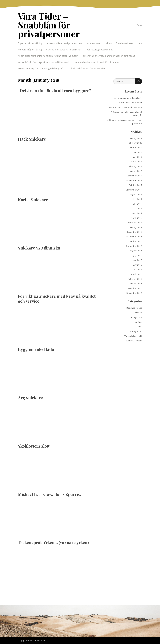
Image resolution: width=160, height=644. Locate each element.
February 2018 (135, 166)
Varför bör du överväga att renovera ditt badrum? (44, 62)
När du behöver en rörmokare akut (87, 68)
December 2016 (134, 232)
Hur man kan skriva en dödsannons (126, 107)
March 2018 (136, 162)
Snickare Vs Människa (39, 248)
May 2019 (137, 157)
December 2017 (134, 176)
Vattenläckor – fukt (133, 336)
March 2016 (136, 274)
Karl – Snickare (33, 200)
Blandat (138, 312)
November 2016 (134, 237)
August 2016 (136, 251)
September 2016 (134, 246)
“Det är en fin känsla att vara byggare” (54, 91)
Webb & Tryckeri (134, 341)
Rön (140, 327)
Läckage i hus (136, 317)
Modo (109, 43)
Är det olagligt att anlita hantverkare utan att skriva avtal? (48, 56)
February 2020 (135, 143)
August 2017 (136, 194)
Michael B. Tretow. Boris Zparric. (50, 494)
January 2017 (136, 227)
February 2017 (135, 222)
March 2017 (136, 218)
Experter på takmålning (30, 43)
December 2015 (134, 288)
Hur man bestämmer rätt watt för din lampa (96, 62)
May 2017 (137, 208)
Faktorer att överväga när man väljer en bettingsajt (108, 56)
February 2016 (135, 279)
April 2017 (137, 213)
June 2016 (137, 260)
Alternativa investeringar (130, 103)
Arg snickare (30, 398)
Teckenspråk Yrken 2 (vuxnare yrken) (53, 542)
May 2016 (137, 265)
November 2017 (134, 180)
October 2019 (135, 147)
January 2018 (136, 171)
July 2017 (138, 199)
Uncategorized (135, 331)
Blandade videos (124, 43)
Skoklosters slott (34, 446)
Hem (139, 43)
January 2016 (136, 284)
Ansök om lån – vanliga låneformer (65, 43)
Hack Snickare (32, 139)
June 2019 (137, 152)
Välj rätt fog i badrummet (100, 50)
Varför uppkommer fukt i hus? (128, 98)
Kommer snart (94, 43)
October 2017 (135, 185)
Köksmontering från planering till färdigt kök (41, 68)
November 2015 (134, 293)
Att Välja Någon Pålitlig (30, 50)
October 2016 (135, 241)
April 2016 (137, 269)
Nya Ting (138, 322)
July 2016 (138, 255)
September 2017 (134, 190)
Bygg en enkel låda (36, 349)
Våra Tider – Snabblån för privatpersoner (49, 25)
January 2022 (136, 138)
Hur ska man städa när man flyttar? (64, 50)
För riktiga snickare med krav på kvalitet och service (57, 299)
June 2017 (137, 204)
